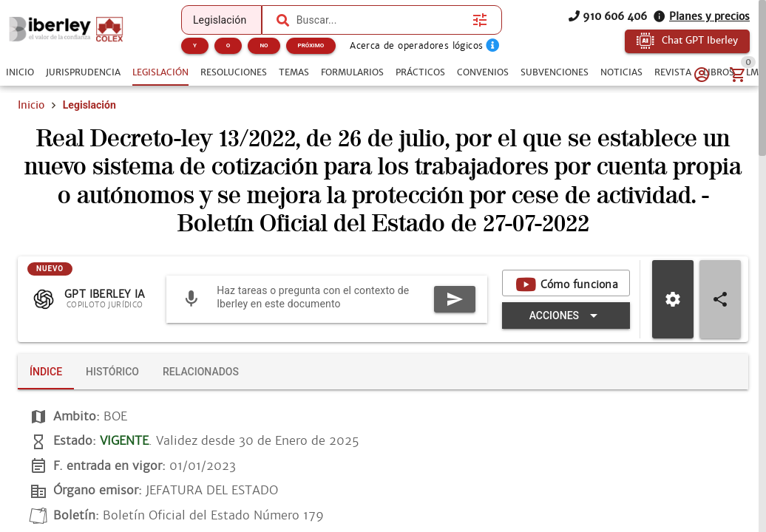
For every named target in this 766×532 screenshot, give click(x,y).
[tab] (20, 72)
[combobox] (381, 20)
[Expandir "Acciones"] (566, 316)
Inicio (31, 105)
